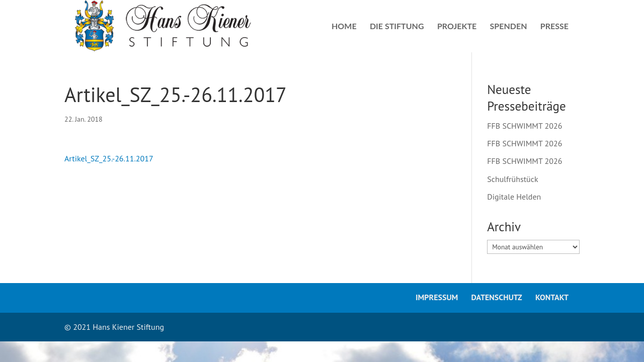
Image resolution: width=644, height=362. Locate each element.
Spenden (509, 27)
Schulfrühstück (512, 179)
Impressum (437, 297)
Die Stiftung (397, 27)
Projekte (457, 27)
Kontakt (552, 297)
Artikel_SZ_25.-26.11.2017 (109, 158)
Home (344, 27)
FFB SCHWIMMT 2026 (525, 126)
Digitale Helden (514, 197)
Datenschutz (497, 297)
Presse (554, 27)
